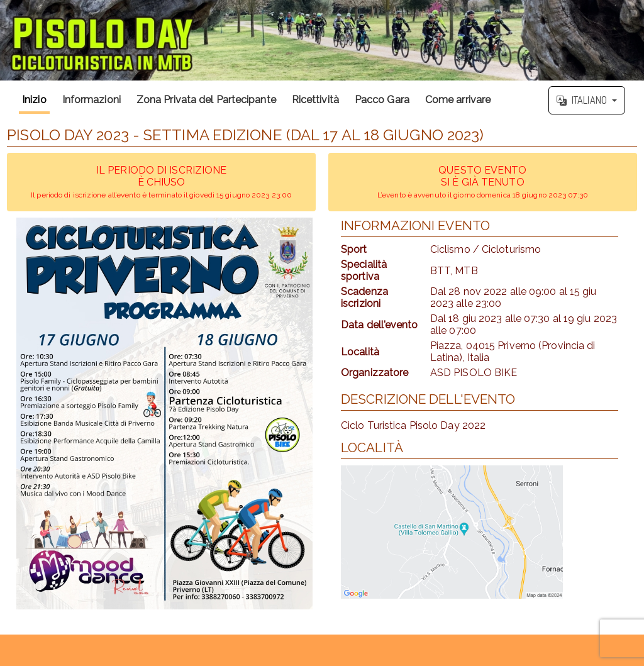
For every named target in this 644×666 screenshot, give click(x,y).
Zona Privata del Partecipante (206, 100)
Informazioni (92, 100)
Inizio (34, 100)
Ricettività (315, 100)
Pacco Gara (382, 100)
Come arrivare (458, 100)
